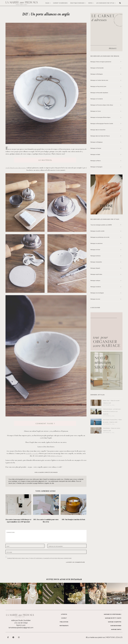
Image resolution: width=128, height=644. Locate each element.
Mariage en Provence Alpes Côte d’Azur (102, 105)
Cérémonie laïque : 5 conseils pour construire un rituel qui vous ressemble (112, 412)
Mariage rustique (95, 281)
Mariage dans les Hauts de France (100, 136)
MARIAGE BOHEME (116, 626)
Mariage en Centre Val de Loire (99, 80)
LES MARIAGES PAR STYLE (105, 3)
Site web (9, 552)
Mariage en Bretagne (97, 74)
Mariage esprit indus (96, 274)
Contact (64, 618)
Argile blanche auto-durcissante (16, 168)
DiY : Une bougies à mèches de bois (73, 519)
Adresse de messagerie (56, 546)
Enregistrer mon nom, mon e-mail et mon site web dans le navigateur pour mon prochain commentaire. (40, 558)
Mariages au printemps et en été (100, 237)
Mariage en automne (96, 243)
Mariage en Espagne (96, 167)
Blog (47, 3)
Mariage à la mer (95, 299)
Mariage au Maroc (96, 161)
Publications (64, 622)
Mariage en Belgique (97, 142)
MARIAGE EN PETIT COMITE (113, 618)
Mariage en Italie (95, 155)
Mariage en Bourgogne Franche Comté (102, 124)
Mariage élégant (95, 268)
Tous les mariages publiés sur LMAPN (101, 225)
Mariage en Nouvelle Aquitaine (99, 93)
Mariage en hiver (95, 250)
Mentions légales (114, 637)
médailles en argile (32, 453)
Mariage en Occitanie (97, 99)
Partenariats (64, 626)
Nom (8, 546)
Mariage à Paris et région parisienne (101, 62)
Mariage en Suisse (96, 148)
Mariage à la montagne (97, 293)
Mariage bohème (95, 256)
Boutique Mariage (77, 3)
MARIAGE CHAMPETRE (115, 622)
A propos (64, 614)
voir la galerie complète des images (46, 472)
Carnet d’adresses (60, 3)
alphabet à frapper (56, 456)
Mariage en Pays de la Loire (98, 87)
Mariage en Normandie (97, 68)
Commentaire (11, 532)
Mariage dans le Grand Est (98, 130)
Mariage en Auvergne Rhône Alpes (100, 117)
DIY (18, 517)
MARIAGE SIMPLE (116, 630)
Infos (90, 3)
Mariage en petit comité (97, 231)
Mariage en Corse (96, 111)
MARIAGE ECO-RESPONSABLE (113, 614)
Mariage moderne (96, 287)
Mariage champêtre (96, 262)
